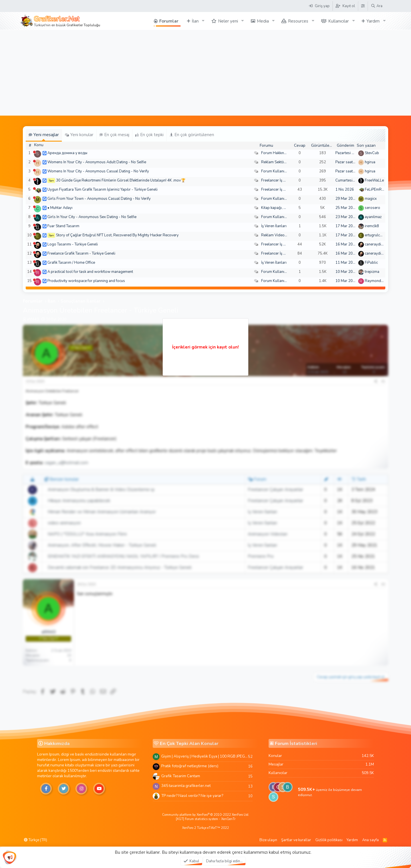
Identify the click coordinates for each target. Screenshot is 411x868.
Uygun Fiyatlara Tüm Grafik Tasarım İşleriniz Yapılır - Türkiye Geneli (102, 190)
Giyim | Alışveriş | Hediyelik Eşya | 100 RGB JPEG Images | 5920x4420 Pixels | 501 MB (205, 756)
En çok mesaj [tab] (114, 135)
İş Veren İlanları (274, 226)
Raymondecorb (378, 281)
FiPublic (371, 263)
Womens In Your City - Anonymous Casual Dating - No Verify (98, 171)
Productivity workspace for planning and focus (86, 281)
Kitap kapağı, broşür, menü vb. (286, 208)
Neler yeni (228, 21)
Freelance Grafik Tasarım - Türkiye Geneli (81, 253)
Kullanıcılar (339, 21)
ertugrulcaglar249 (380, 235)
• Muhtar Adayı (60, 208)
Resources (298, 21)
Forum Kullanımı (275, 171)
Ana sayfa (370, 840)
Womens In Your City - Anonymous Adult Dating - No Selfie (97, 162)
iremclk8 (372, 226)
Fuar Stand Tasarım (63, 226)
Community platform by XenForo (206, 815)
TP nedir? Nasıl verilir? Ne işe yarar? (192, 796)
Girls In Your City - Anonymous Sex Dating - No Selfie (92, 217)
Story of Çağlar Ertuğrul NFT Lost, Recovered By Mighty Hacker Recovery (117, 235)
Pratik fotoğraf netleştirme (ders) (190, 766)
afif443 (33, 319)
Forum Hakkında (275, 153)
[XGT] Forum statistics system (206, 819)
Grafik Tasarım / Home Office (71, 263)
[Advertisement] (205, 73)
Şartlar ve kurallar (296, 840)
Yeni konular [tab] (79, 135)
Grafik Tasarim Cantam (181, 776)
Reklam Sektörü (274, 162)
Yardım (373, 21)
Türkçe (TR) (36, 840)
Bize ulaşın (268, 840)
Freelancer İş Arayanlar (280, 180)
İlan (195, 21)
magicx (371, 199)
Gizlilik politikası (329, 840)
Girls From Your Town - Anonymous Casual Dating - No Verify (99, 199)
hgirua (370, 162)
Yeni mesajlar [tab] (44, 135)
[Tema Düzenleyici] (363, 6)
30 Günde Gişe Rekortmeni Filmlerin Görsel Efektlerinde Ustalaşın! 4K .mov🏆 (121, 180)
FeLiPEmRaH (376, 190)
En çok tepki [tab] (149, 135)
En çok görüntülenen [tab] (192, 135)
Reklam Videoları (276, 235)
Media (263, 21)
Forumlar (169, 21)
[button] (203, 21)
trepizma (372, 272)
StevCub (372, 153)
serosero (372, 208)
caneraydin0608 (378, 244)
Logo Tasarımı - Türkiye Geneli (73, 244)
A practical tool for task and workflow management (90, 272)
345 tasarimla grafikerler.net (186, 786)
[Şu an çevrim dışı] (34, 152)
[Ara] (377, 6)
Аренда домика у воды (67, 153)
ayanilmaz (373, 217)
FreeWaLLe (374, 180)
